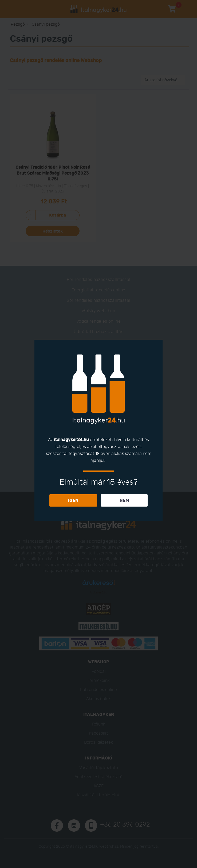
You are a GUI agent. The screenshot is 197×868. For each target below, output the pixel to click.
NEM (124, 500)
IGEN (73, 500)
